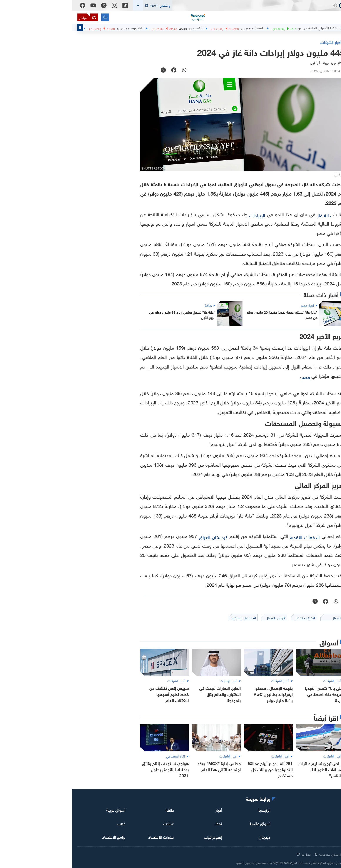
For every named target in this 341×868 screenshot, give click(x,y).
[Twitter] (32, 5)
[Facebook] (11, 5)
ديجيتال (193, 836)
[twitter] (303, 810)
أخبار (147, 809)
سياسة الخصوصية (317, 854)
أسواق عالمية (188, 823)
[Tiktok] (53, 5)
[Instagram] (43, 5)
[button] (81, 5)
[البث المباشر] (16, 17)
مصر (234, 376)
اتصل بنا (232, 854)
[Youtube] (21, 5)
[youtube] (291, 810)
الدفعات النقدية (233, 537)
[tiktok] (328, 810)
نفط (147, 823)
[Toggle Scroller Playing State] (8, 28)
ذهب (49, 823)
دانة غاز (252, 215)
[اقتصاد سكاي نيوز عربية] (310, 13)
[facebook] (102, 70)
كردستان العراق (141, 537)
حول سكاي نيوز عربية (257, 854)
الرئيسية (192, 809)
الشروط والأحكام (288, 854)
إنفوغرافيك (141, 836)
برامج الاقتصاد (42, 836)
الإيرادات (185, 215)
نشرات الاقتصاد (89, 836)
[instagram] (315, 810)
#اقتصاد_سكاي (323, 28)
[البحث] (33, 17)
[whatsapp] (112, 70)
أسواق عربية (44, 809)
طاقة (98, 809)
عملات (96, 823)
